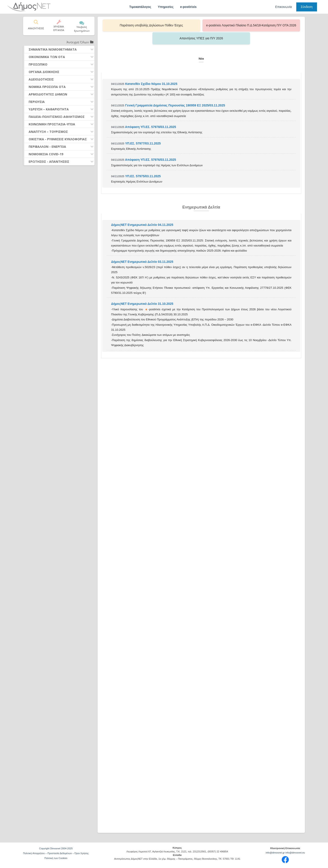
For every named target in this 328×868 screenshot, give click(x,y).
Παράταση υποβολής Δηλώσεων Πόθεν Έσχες (144, 25)
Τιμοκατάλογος (140, 7)
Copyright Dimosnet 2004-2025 (56, 848)
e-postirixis (188, 7)
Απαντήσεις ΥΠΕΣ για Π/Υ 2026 (259, 25)
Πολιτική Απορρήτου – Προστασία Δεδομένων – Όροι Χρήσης (56, 853)
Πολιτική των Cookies (56, 858)
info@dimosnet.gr (275, 853)
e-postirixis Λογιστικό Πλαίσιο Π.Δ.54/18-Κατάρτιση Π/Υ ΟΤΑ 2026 (201, 25)
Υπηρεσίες (166, 7)
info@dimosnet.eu (295, 853)
